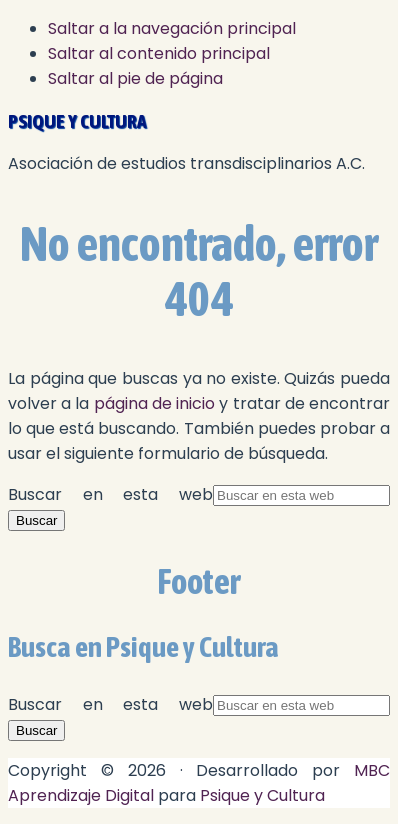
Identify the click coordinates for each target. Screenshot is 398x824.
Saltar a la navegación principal (172, 28)
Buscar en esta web (110, 494)
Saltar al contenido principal (159, 53)
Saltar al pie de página (135, 78)
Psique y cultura (77, 121)
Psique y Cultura (262, 795)
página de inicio (154, 403)
